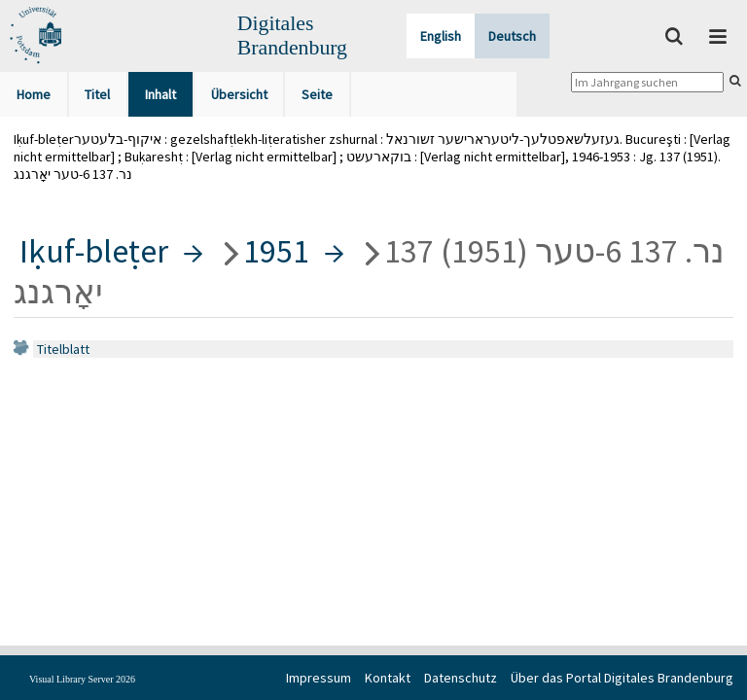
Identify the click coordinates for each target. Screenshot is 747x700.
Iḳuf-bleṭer (94, 251)
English (441, 36)
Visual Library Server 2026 (82, 679)
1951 (276, 251)
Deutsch (512, 36)
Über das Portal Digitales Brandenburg (622, 678)
